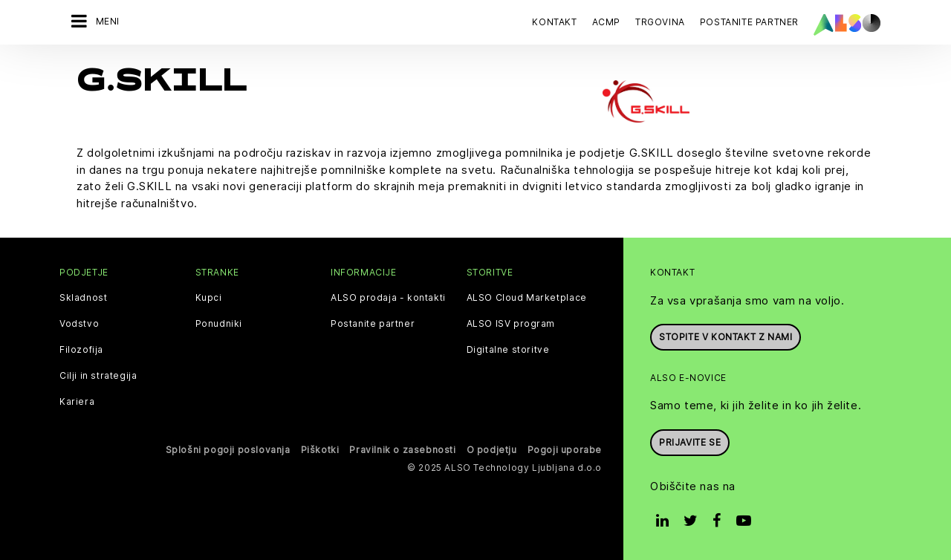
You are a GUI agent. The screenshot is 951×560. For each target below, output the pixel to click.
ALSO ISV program (511, 322)
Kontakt (554, 22)
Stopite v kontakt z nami (726, 335)
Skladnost (83, 296)
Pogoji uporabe (565, 447)
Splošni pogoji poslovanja (228, 447)
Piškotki (320, 447)
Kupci (209, 296)
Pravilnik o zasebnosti (402, 447)
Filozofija (81, 348)
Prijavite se (690, 440)
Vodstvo (79, 322)
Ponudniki (219, 322)
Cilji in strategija (98, 374)
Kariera (77, 400)
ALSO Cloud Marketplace (527, 296)
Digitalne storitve (508, 348)
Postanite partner (373, 322)
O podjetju (492, 447)
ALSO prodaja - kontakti (388, 296)
